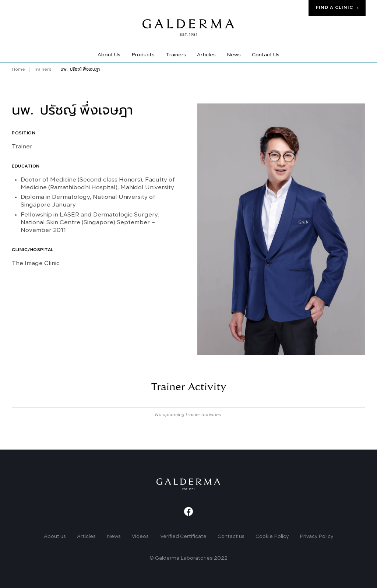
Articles (86, 537)
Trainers (43, 70)
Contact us (231, 537)
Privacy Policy (316, 537)
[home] (188, 27)
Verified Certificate (183, 537)
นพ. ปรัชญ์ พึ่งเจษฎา (80, 70)
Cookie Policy (272, 537)
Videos (140, 537)
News (114, 537)
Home (18, 70)
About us (55, 537)
